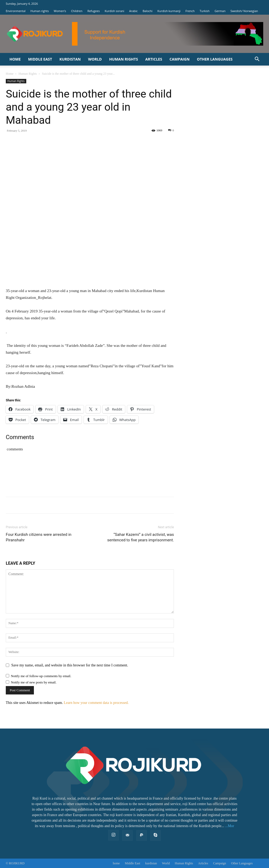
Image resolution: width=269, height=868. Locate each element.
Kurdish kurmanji (169, 11)
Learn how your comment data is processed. (96, 703)
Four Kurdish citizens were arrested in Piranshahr (39, 537)
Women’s (60, 11)
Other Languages (215, 59)
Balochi (148, 11)
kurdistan (70, 59)
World (95, 59)
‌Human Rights (123, 59)
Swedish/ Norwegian (244, 11)
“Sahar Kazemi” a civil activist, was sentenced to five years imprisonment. (141, 537)
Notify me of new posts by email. (34, 682)
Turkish (205, 11)
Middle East (40, 59)
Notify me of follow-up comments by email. (41, 676)
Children (77, 11)
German (220, 11)
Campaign (179, 59)
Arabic (133, 11)
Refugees (94, 11)
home (15, 59)
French (190, 11)
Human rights (40, 11)
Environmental (16, 11)
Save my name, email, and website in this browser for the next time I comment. (70, 665)
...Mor (230, 826)
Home (10, 74)
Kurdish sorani (115, 11)
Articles (154, 59)
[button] (257, 60)
